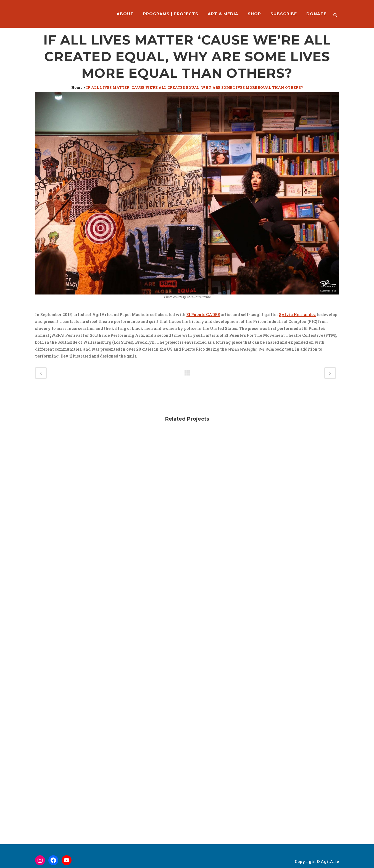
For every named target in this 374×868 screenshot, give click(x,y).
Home (77, 87)
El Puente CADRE (203, 315)
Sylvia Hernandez (297, 315)
